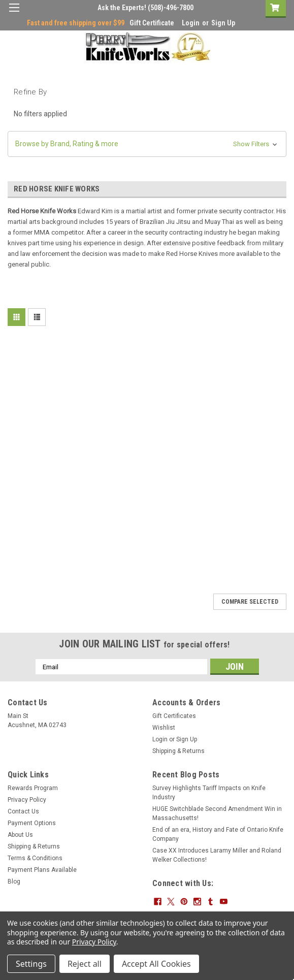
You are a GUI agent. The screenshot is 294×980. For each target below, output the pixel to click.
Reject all (85, 964)
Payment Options (32, 823)
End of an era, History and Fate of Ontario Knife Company (218, 834)
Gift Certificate (152, 23)
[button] (147, 144)
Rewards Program (33, 788)
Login (191, 23)
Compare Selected (250, 602)
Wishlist (164, 728)
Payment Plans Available (42, 870)
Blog (14, 881)
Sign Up (223, 23)
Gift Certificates (174, 716)
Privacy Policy (27, 800)
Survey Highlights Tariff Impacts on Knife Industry (209, 793)
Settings (31, 964)
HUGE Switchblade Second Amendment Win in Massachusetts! (217, 813)
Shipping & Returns (178, 751)
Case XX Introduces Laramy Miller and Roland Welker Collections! (217, 855)
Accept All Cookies (156, 964)
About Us (20, 835)
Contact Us (23, 811)
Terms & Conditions (35, 858)
